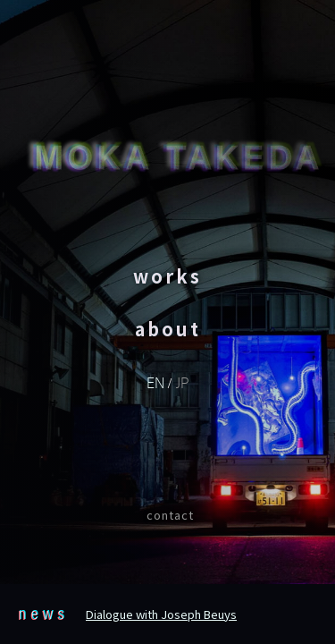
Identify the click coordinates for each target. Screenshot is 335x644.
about (168, 329)
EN (155, 382)
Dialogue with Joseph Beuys (161, 614)
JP (182, 382)
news (43, 612)
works (167, 276)
